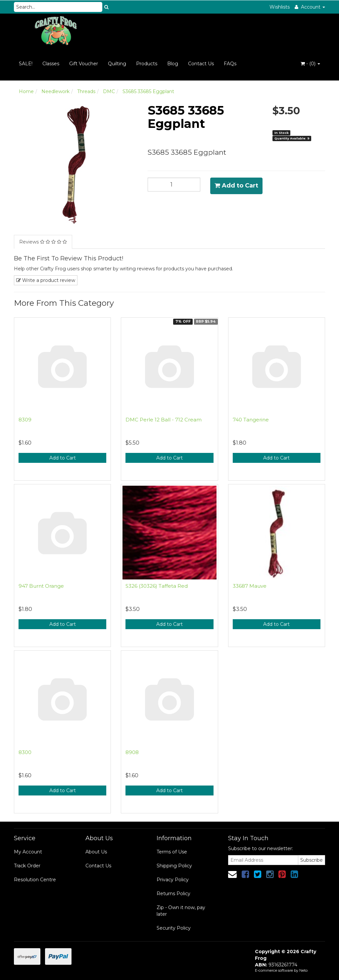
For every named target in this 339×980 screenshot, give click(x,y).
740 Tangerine (251, 420)
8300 (25, 752)
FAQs (230, 64)
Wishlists (280, 7)
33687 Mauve (250, 586)
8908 (132, 752)
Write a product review (46, 280)
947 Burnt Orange (41, 586)
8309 (25, 420)
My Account (28, 852)
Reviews (43, 242)
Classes (51, 64)
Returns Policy (173, 894)
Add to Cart (236, 186)
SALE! (26, 64)
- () (310, 64)
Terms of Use (172, 852)
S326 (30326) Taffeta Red (157, 586)
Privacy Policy (173, 880)
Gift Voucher (84, 64)
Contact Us (201, 64)
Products (147, 64)
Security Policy (174, 928)
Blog (173, 64)
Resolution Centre (35, 880)
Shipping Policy (174, 866)
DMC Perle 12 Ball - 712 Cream (164, 420)
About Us (96, 852)
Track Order (27, 866)
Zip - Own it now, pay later (181, 911)
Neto (303, 970)
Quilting (117, 64)
